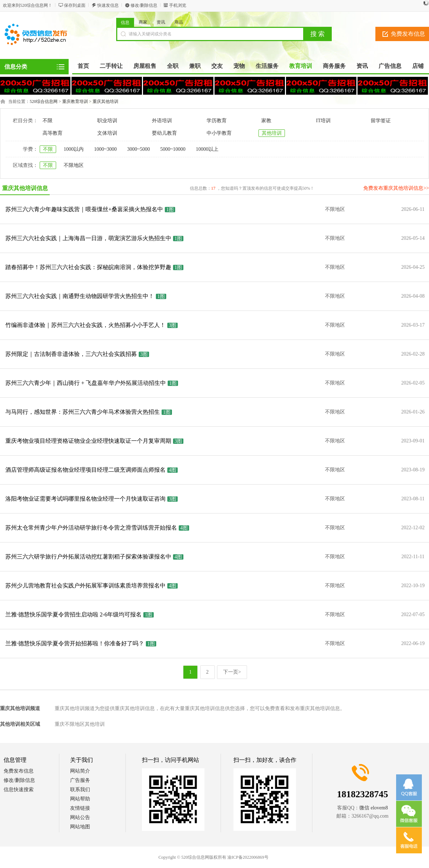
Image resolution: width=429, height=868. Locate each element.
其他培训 (272, 133)
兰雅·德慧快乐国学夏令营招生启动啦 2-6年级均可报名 (73, 614)
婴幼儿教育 (164, 133)
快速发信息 (108, 5)
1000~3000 (105, 149)
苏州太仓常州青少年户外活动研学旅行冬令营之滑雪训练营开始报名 (91, 528)
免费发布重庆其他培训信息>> (396, 188)
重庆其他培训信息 (25, 188)
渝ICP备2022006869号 (248, 857)
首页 (83, 66)
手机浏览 (178, 5)
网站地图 (80, 827)
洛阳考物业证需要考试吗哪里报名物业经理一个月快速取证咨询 (85, 499)
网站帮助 (80, 799)
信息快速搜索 (19, 790)
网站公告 (80, 817)
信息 (125, 23)
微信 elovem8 (374, 808)
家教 (266, 121)
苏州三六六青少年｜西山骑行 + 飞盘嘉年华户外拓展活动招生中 (86, 383)
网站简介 (80, 771)
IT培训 (323, 121)
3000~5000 (139, 149)
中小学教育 (219, 133)
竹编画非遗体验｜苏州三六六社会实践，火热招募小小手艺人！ (85, 325)
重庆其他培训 (105, 101)
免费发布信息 (19, 771)
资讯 (161, 22)
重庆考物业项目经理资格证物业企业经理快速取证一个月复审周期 (88, 441)
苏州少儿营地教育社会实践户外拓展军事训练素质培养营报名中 (85, 586)
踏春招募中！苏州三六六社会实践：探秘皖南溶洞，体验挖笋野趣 (88, 267)
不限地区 (74, 165)
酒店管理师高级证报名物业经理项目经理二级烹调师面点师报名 (85, 470)
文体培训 (107, 133)
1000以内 (74, 149)
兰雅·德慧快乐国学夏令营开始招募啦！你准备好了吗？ (75, 643)
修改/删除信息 (144, 5)
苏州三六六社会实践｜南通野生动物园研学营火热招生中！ (80, 296)
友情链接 (80, 808)
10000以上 (207, 149)
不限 (48, 121)
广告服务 (80, 780)
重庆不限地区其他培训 (80, 724)
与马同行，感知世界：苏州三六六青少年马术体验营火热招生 (83, 412)
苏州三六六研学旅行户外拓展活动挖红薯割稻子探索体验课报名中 (88, 557)
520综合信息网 (44, 101)
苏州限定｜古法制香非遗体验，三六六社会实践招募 (71, 354)
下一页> (232, 672)
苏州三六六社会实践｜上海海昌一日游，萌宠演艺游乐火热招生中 (88, 238)
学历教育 (217, 121)
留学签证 (381, 121)
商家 (143, 22)
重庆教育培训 (75, 101)
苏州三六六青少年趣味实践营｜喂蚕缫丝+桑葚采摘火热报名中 (84, 209)
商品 (179, 22)
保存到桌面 (75, 5)
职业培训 (107, 121)
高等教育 (53, 133)
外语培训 (162, 121)
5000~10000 (173, 149)
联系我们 (80, 790)
